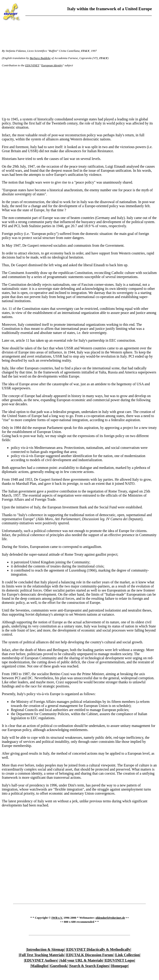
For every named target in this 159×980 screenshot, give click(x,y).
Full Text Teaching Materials (42, 955)
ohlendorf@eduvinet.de (110, 918)
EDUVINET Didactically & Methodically (99, 949)
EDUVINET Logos (120, 960)
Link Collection (127, 955)
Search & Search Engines (89, 966)
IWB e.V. (57, 918)
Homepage (120, 966)
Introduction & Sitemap (45, 949)
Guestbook (59, 966)
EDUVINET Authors (41, 960)
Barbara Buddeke (40, 58)
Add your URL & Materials (81, 960)
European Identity (52, 65)
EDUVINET (32, 65)
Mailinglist (39, 966)
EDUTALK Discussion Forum (90, 955)
